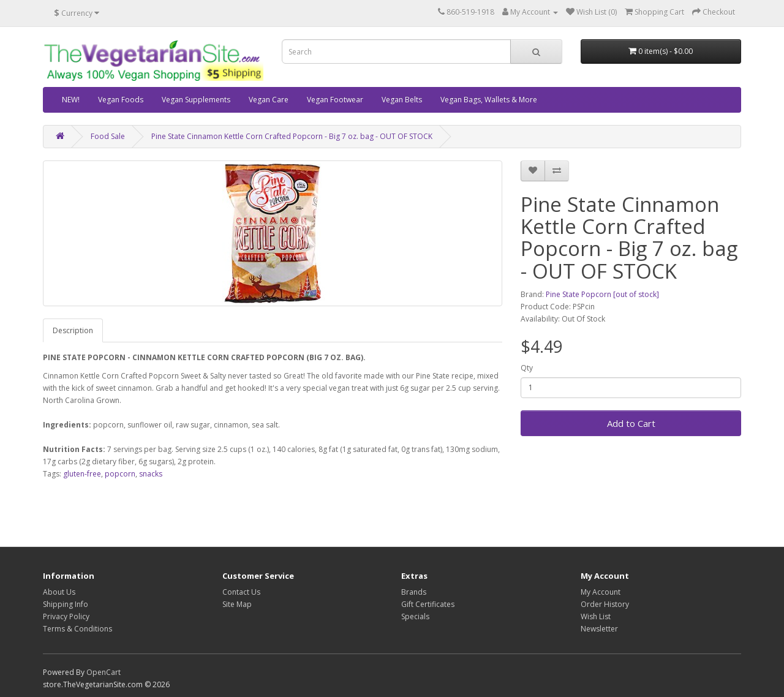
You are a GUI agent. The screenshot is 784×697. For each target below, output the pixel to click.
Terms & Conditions (77, 629)
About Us (59, 592)
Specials (415, 616)
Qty (527, 368)
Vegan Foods (121, 100)
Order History (605, 604)
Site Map (237, 604)
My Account (601, 592)
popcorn (120, 474)
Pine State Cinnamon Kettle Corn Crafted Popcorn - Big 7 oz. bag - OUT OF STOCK (292, 136)
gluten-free (82, 474)
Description (73, 330)
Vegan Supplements (196, 100)
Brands (414, 592)
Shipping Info (66, 604)
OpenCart (104, 672)
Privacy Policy (66, 616)
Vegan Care (269, 100)
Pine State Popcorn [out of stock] (602, 294)
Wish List (596, 616)
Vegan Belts (402, 100)
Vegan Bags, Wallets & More (489, 100)
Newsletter (599, 629)
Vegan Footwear (335, 100)
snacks (151, 474)
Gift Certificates (428, 604)
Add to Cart (631, 423)
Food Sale (108, 136)
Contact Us (241, 592)
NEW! (71, 100)
